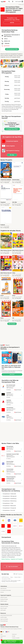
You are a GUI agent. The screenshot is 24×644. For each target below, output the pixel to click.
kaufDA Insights (4, 617)
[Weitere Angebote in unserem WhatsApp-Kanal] (11, 642)
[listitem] (6, 172)
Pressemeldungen (4, 621)
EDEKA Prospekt (4, 598)
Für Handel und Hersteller (6, 590)
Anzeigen (21, 4)
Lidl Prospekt (3, 610)
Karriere (2, 592)
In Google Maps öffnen (12, 129)
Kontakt (14, 636)
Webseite (7, 43)
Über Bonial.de (3, 589)
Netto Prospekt (4, 608)
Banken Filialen (18, 577)
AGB (1, 638)
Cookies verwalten (16, 638)
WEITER (12, 23)
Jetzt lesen (12, 374)
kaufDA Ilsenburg (5, 577)
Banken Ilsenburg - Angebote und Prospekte (12, 559)
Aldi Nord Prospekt (4, 607)
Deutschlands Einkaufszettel (6, 616)
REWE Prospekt (4, 601)
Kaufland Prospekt (4, 599)
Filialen (12, 577)
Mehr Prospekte (12, 324)
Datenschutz (3, 636)
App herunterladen (4, 619)
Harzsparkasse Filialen (6, 579)
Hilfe (1, 634)
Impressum (14, 634)
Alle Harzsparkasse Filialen (12, 49)
